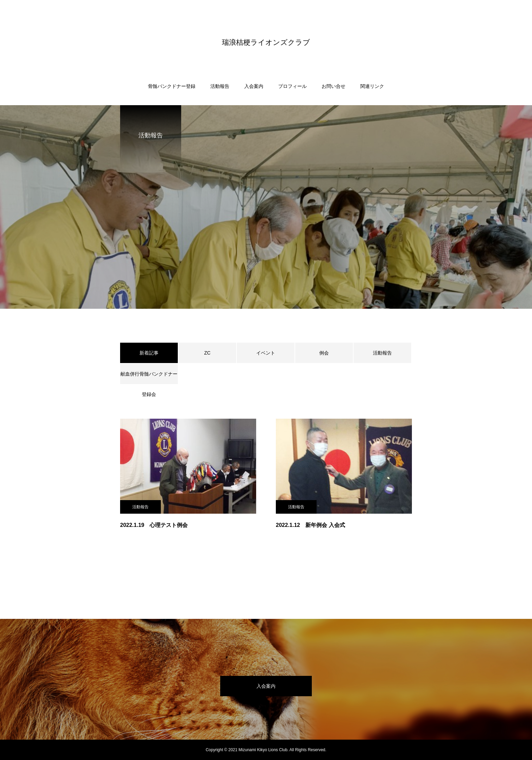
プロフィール (292, 86)
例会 (324, 353)
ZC (207, 353)
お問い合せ (334, 86)
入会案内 (254, 86)
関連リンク (372, 86)
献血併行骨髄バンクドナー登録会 (149, 378)
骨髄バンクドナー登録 (172, 86)
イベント (266, 353)
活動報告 (220, 86)
